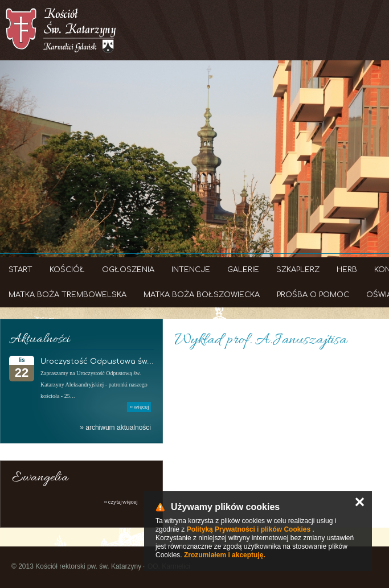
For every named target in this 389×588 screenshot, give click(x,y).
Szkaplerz (298, 270)
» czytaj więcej (120, 502)
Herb (347, 270)
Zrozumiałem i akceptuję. (225, 555)
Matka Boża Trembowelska (67, 295)
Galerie (243, 270)
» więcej (139, 407)
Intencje (191, 270)
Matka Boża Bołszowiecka (202, 295)
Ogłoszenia (128, 270)
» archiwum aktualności (115, 427)
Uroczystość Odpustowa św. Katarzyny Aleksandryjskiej (147, 361)
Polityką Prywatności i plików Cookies (249, 529)
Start (21, 270)
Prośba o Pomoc (313, 295)
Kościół (67, 270)
